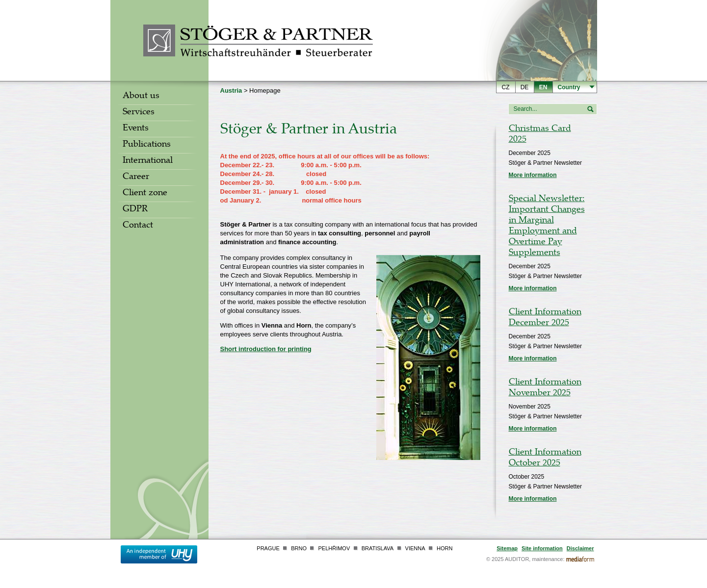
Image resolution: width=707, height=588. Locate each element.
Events (136, 129)
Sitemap (507, 548)
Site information (542, 548)
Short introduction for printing (266, 349)
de (525, 87)
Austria (231, 90)
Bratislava (378, 548)
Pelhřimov (334, 548)
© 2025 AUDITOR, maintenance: (525, 559)
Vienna (415, 548)
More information (533, 175)
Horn (445, 548)
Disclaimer (580, 548)
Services (139, 113)
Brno (299, 548)
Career (136, 178)
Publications (147, 145)
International (148, 161)
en (543, 87)
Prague (268, 548)
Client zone (145, 194)
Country (569, 87)
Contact (138, 226)
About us (141, 97)
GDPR (135, 210)
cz (506, 87)
